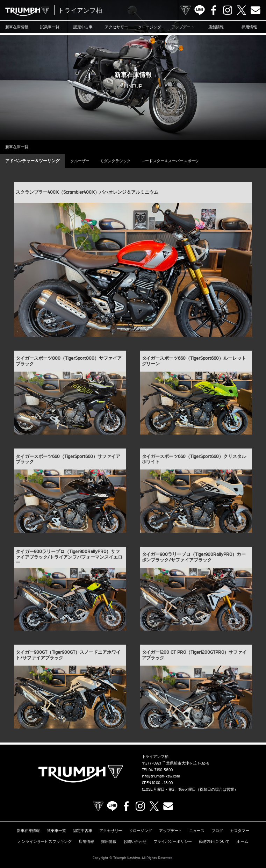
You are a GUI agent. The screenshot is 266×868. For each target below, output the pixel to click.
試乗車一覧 (50, 27)
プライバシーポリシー (173, 841)
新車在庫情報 (17, 27)
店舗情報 (216, 27)
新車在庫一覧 (17, 147)
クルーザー (80, 161)
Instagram (228, 10)
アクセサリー (116, 27)
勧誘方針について (214, 841)
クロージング (150, 27)
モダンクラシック (115, 161)
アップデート (183, 27)
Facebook (214, 10)
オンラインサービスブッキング (45, 841)
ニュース (197, 831)
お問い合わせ (135, 841)
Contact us (256, 10)
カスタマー (240, 831)
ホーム (242, 841)
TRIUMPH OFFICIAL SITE (186, 10)
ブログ (217, 831)
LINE (200, 10)
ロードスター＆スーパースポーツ (170, 161)
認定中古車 (83, 27)
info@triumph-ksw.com (161, 776)
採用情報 (249, 27)
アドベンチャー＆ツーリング (33, 161)
